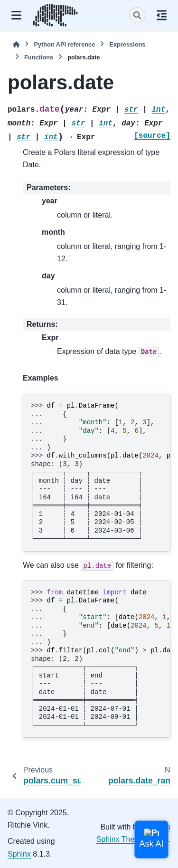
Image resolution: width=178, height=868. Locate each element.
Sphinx (19, 854)
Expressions (127, 44)
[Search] (137, 15)
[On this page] (162, 15)
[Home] (16, 44)
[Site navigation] (16, 15)
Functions (39, 57)
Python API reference (64, 44)
